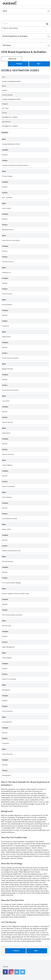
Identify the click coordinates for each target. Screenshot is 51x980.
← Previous (18, 64)
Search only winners (10, 28)
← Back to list (12, 59)
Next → (40, 64)
